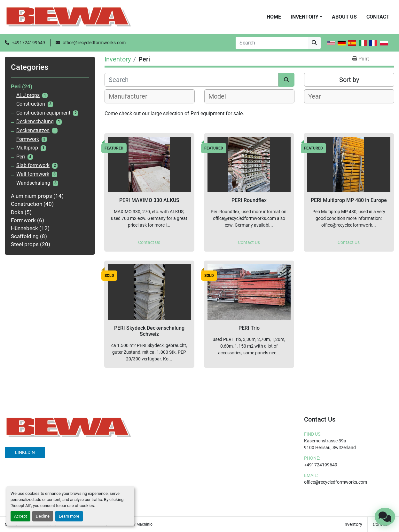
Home (274, 17)
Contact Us (149, 242)
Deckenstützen (33, 131)
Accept (20, 516)
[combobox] (150, 96)
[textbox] (132, 96)
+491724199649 (28, 43)
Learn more (69, 516)
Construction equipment (43, 113)
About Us (344, 17)
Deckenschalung (35, 122)
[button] (306, 17)
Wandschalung (33, 183)
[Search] (272, 43)
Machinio (145, 524)
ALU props (28, 95)
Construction (31, 104)
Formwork (28, 139)
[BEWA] (69, 427)
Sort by (349, 80)
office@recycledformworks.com (94, 43)
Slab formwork (33, 165)
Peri (21, 157)
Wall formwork (33, 174)
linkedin (25, 452)
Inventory (305, 17)
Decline (43, 516)
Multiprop (27, 148)
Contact (378, 17)
